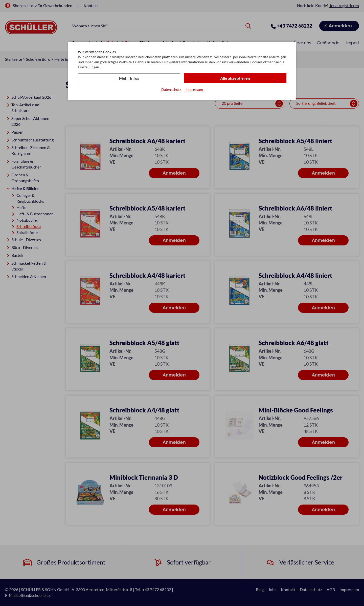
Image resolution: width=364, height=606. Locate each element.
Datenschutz (171, 89)
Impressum (194, 89)
